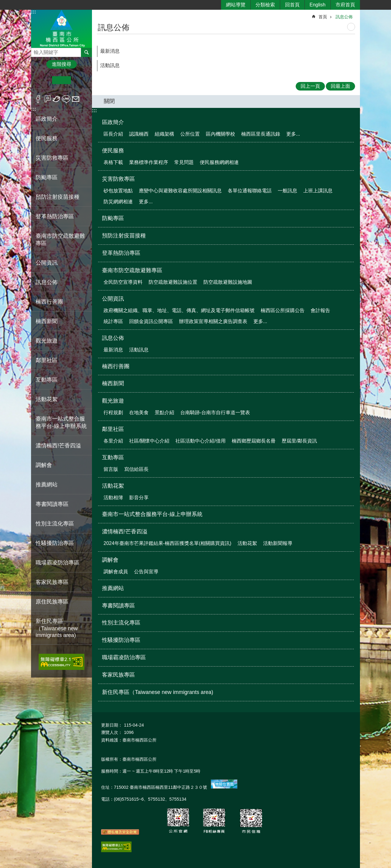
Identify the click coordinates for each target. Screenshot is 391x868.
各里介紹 (113, 441)
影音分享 (139, 498)
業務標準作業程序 (149, 162)
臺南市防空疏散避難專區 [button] (60, 240)
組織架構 (164, 134)
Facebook (38, 99)
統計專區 (113, 321)
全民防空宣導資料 (123, 282)
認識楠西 (139, 134)
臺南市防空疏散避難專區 (132, 270)
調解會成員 (116, 572)
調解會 (110, 560)
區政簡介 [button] (47, 119)
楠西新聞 (47, 321)
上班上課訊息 (318, 191)
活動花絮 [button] (47, 399)
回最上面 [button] (340, 86)
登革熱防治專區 (55, 216)
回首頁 (292, 5)
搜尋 (36, 51)
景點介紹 (164, 413)
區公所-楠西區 (62, 28)
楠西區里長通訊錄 (261, 134)
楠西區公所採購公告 (283, 310)
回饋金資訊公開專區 (151, 321)
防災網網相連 (118, 202)
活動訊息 (110, 65)
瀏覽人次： (112, 732)
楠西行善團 (49, 302)
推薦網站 (47, 485)
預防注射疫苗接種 (58, 197)
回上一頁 (310, 86)
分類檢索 (265, 5)
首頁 (323, 17)
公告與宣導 (146, 572)
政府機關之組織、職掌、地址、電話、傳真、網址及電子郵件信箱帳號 (179, 310)
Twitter (57, 99)
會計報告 (320, 310)
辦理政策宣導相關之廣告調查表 (213, 321)
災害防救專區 (118, 179)
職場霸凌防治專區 (58, 563)
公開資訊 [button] (47, 263)
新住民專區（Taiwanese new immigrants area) (57, 628)
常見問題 (184, 162)
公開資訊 (113, 299)
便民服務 (113, 151)
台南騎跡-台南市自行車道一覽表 (215, 413)
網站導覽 (236, 5)
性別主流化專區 (55, 524)
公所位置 (190, 134)
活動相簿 (113, 498)
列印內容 (351, 27)
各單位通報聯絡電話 (250, 191)
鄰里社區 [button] (47, 360)
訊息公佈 (344, 17)
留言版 (111, 469)
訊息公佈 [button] (47, 282)
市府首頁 (345, 5)
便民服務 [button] (47, 138)
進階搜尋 (62, 64)
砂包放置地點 (118, 191)
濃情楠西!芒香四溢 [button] (58, 446)
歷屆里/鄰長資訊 (299, 441)
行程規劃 (113, 413)
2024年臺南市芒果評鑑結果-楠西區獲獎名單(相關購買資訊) (167, 543)
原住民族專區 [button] (52, 602)
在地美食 (139, 413)
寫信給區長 (136, 469)
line (66, 99)
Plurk (48, 99)
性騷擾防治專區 (55, 543)
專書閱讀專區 (52, 504)
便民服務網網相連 (219, 162)
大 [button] (80, 80)
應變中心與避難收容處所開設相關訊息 (180, 191)
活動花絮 (113, 486)
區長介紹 (113, 134)
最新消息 (110, 51)
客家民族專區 (52, 582)
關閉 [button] (109, 101)
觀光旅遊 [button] (47, 341)
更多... (293, 134)
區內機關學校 (220, 134)
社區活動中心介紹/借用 (200, 441)
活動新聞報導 (278, 543)
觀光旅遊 (113, 401)
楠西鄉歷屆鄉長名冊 (254, 441)
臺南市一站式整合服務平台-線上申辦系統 (61, 422)
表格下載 (113, 162)
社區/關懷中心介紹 (149, 441)
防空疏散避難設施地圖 (228, 282)
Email (76, 99)
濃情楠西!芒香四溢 (125, 532)
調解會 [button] (44, 465)
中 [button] (61, 80)
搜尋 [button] (86, 52)
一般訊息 (287, 191)
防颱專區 (47, 177)
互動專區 (113, 457)
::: (33, 12)
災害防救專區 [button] (52, 158)
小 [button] (43, 80)
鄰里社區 (113, 429)
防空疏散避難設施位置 (173, 282)
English (318, 5)
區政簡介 (113, 122)
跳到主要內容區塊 (3, 3)
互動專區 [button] (47, 380)
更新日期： (112, 725)
